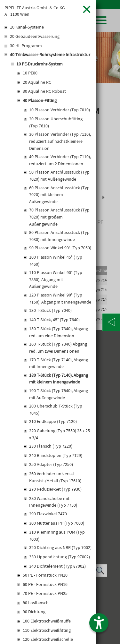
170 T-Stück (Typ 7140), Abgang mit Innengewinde (59, 363)
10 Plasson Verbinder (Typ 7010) (60, 110)
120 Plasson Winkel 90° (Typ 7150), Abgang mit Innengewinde (60, 298)
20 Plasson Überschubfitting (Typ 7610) (56, 122)
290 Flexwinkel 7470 (48, 514)
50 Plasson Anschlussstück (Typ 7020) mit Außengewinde (59, 176)
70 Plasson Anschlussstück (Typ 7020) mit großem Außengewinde (59, 217)
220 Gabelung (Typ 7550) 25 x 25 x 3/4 (60, 434)
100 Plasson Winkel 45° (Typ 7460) (56, 261)
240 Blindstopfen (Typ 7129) (56, 455)
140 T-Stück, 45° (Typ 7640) (54, 320)
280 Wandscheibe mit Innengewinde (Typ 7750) (53, 502)
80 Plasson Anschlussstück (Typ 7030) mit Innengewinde (59, 236)
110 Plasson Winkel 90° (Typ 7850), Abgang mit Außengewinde (56, 279)
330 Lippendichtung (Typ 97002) (60, 557)
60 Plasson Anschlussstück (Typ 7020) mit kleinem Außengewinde (59, 195)
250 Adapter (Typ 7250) (51, 464)
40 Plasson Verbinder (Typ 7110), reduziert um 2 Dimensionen (60, 160)
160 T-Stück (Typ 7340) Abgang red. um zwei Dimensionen (58, 348)
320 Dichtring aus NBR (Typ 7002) (60, 547)
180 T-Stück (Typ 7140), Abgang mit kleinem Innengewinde (59, 379)
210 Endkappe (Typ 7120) (53, 421)
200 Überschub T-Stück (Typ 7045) (56, 409)
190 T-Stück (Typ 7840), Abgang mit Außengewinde (59, 394)
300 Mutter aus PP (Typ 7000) (57, 523)
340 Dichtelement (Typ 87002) (57, 566)
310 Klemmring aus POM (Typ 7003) (57, 536)
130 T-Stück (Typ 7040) (50, 310)
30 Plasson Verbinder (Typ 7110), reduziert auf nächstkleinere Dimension (60, 141)
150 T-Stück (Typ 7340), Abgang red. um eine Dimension (59, 332)
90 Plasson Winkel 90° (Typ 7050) (60, 248)
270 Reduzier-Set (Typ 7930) (55, 489)
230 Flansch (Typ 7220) (51, 446)
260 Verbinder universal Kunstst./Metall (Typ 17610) (55, 477)
